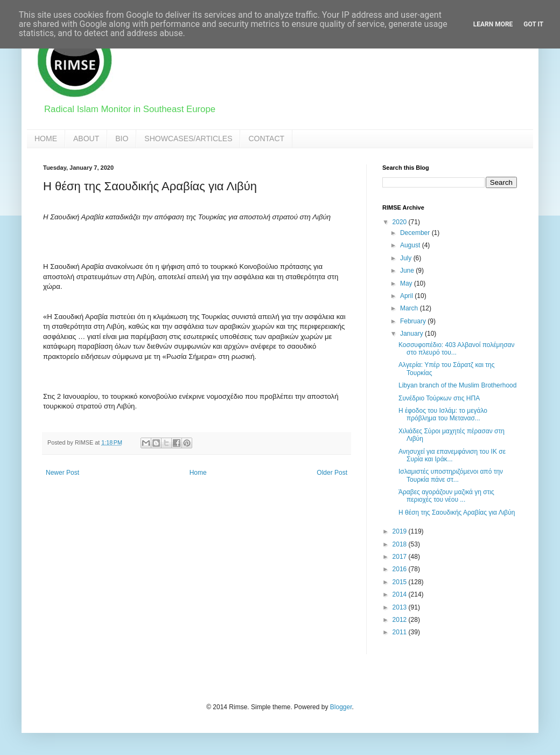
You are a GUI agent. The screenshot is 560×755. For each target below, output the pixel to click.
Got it (533, 24)
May (407, 283)
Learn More (493, 24)
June (408, 271)
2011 (401, 632)
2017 (401, 557)
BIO (122, 138)
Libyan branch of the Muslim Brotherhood (457, 385)
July (407, 258)
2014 (401, 594)
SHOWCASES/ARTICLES (188, 138)
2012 (401, 620)
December (416, 233)
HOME (46, 138)
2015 (401, 582)
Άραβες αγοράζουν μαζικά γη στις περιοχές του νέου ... (446, 496)
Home (198, 473)
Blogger (341, 707)
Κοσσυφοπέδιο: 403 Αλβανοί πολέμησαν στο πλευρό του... (457, 349)
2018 (401, 544)
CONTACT (266, 138)
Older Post (332, 473)
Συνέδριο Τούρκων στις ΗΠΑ (439, 398)
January (412, 334)
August (411, 245)
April (407, 296)
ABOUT (86, 138)
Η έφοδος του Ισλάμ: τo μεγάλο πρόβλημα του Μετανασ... (443, 414)
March (410, 308)
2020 (401, 222)
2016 (401, 569)
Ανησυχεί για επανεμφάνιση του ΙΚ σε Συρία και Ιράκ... (452, 455)
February (414, 321)
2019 (401, 531)
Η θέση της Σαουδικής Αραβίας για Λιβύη (457, 512)
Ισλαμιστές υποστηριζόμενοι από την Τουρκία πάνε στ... (451, 475)
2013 (401, 607)
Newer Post (62, 473)
